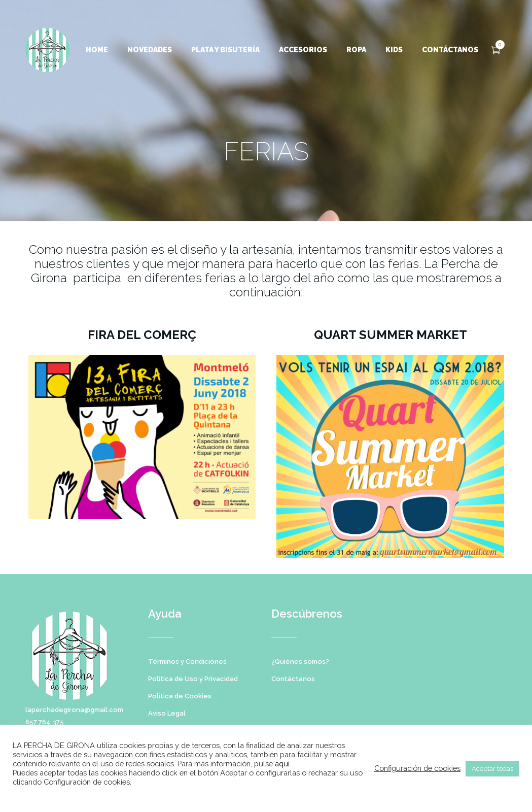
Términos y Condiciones (187, 662)
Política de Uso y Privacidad (193, 679)
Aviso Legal (167, 713)
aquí (282, 764)
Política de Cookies (180, 696)
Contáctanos (293, 679)
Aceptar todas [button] (492, 769)
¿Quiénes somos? (300, 662)
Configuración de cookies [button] (417, 768)
